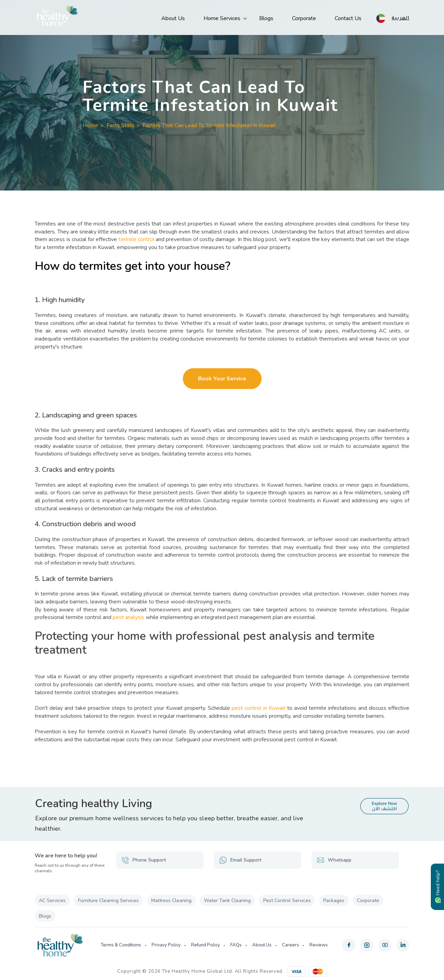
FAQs (236, 945)
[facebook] (349, 945)
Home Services (222, 18)
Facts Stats (120, 125)
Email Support (240, 860)
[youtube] (385, 945)
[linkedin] (403, 945)
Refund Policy (206, 945)
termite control (136, 239)
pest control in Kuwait (259, 708)
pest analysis (129, 617)
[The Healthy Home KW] (57, 17)
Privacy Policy (166, 945)
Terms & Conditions (121, 945)
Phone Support (144, 860)
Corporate (304, 18)
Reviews (319, 945)
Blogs (266, 18)
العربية (400, 17)
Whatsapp (334, 860)
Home (90, 125)
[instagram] (367, 945)
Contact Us (348, 18)
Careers (291, 945)
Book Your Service (222, 379)
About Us (173, 18)
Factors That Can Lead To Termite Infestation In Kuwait (209, 125)
